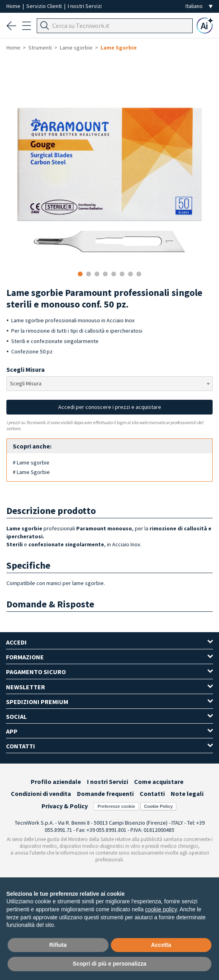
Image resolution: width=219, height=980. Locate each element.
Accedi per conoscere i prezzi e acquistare (110, 407)
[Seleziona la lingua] (199, 6)
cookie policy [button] (161, 909)
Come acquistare (159, 782)
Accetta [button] (161, 945)
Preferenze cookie (116, 806)
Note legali (187, 794)
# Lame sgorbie (31, 462)
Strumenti (40, 48)
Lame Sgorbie (119, 48)
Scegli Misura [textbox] (26, 383)
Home (14, 6)
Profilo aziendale (56, 782)
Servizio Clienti (45, 6)
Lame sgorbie (76, 48)
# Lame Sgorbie (31, 472)
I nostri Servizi (85, 6)
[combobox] (109, 384)
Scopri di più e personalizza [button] (109, 964)
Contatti (152, 794)
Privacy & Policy (65, 806)
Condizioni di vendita (41, 794)
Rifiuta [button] (58, 945)
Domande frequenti (105, 794)
